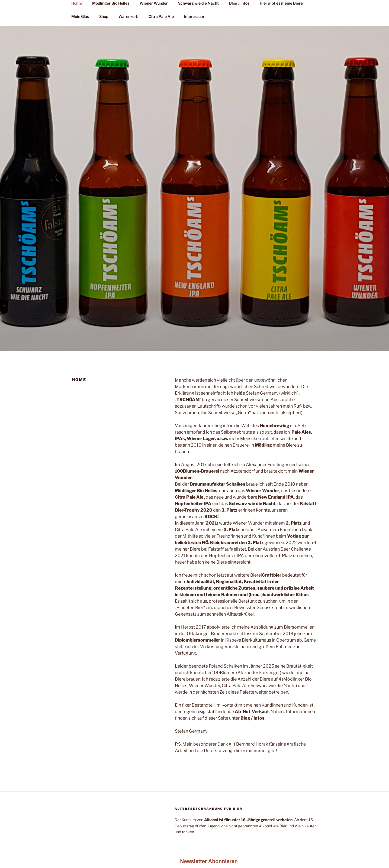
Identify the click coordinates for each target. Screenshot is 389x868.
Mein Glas (80, 16)
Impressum (194, 16)
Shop (104, 16)
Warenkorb (128, 16)
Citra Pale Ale (161, 16)
